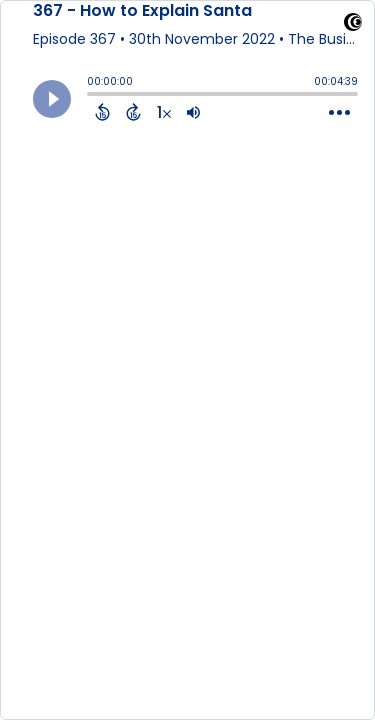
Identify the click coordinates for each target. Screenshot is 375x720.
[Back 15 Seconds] (102, 112)
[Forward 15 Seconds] (133, 112)
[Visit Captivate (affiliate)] (353, 25)
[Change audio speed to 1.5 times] (164, 112)
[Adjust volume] (193, 112)
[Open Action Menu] (339, 113)
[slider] (92, 96)
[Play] (52, 99)
